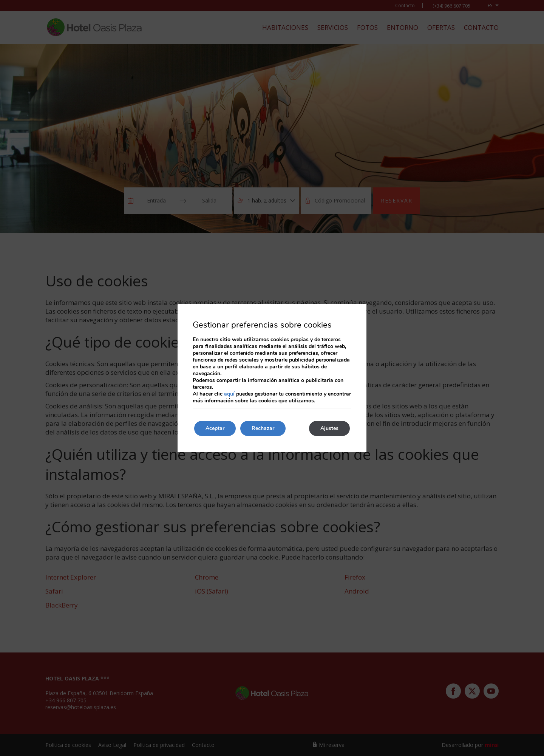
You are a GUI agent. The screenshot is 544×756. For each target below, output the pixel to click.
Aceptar (215, 428)
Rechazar (263, 428)
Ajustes (329, 428)
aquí (229, 394)
